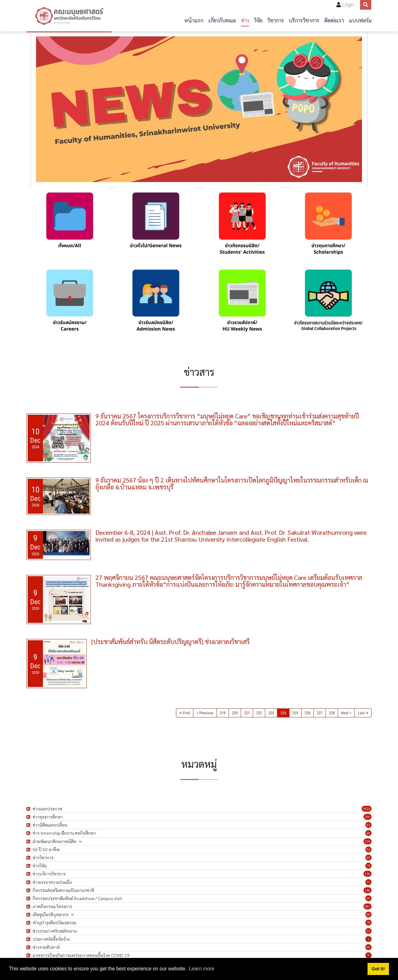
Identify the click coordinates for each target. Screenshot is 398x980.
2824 (367, 809)
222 (259, 713)
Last (361, 713)
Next (345, 713)
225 (295, 713)
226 (308, 713)
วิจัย (258, 20)
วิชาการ (276, 20)
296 (368, 817)
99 (368, 858)
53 (368, 931)
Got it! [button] (378, 969)
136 (368, 874)
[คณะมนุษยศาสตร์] (69, 16)
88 (368, 915)
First (186, 713)
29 (368, 898)
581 (368, 906)
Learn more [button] (201, 969)
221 (247, 713)
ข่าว (245, 20)
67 (368, 825)
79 (368, 866)
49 (368, 833)
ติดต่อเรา (334, 20)
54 (368, 849)
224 (283, 713)
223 (271, 713)
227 (320, 713)
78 (368, 923)
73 (368, 882)
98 (368, 947)
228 (332, 713)
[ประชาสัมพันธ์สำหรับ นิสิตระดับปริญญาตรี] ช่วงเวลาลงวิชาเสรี (171, 642)
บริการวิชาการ (304, 20)
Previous (206, 713)
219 (223, 713)
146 (368, 890)
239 (368, 841)
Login (348, 5)
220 (235, 713)
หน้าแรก (194, 20)
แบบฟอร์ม (360, 20)
